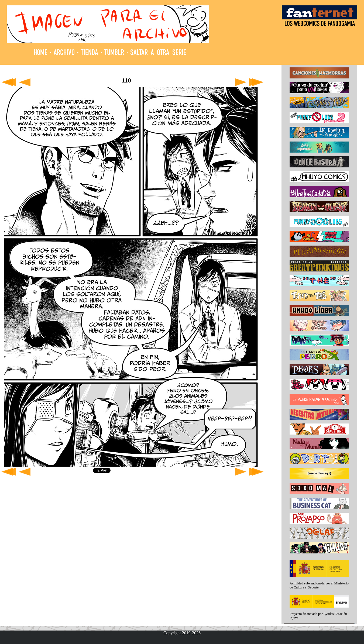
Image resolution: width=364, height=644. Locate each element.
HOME (41, 53)
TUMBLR (114, 53)
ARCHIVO (64, 53)
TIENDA (90, 53)
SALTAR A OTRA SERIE (158, 53)
